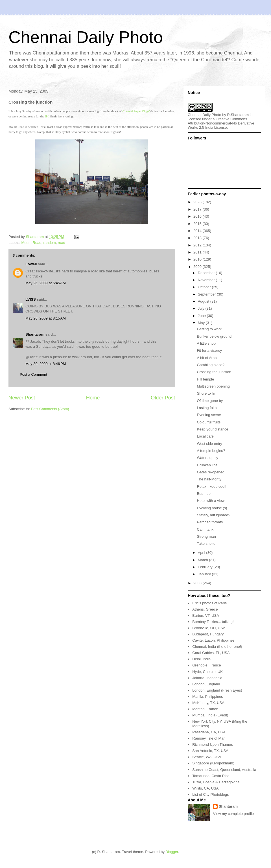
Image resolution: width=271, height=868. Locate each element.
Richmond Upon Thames (213, 745)
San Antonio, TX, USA (210, 751)
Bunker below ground (214, 336)
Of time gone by (210, 401)
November (207, 280)
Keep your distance (212, 429)
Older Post (163, 398)
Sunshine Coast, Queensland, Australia (224, 770)
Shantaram (35, 334)
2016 (198, 216)
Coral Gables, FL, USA (211, 653)
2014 (198, 231)
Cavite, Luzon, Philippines (213, 640)
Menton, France (205, 709)
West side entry (209, 444)
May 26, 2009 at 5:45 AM (46, 283)
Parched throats (210, 522)
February (206, 567)
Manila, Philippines (207, 697)
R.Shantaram (238, 115)
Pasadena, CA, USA (209, 732)
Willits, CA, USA (205, 788)
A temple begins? (211, 451)
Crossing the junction (214, 372)
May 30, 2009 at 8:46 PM (46, 364)
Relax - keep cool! (211, 487)
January (205, 574)
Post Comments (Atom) (50, 409)
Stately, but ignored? (213, 515)
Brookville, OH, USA (209, 628)
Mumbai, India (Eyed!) (210, 715)
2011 (198, 252)
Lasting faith (207, 408)
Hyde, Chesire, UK (207, 672)
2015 (198, 224)
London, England (206, 684)
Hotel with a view (211, 501)
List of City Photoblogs (210, 794)
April (202, 553)
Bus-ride (204, 494)
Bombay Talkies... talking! (213, 622)
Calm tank (205, 529)
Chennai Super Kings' (136, 111)
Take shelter (207, 544)
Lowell (31, 264)
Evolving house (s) (212, 508)
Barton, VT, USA (206, 616)
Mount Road (31, 243)
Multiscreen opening (213, 386)
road (62, 243)
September (207, 294)
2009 (198, 267)
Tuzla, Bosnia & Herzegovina (216, 782)
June (202, 316)
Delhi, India (201, 659)
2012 (198, 245)
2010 (198, 259)
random (50, 243)
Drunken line (207, 465)
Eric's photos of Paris (209, 603)
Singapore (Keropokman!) (213, 763)
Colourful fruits (209, 422)
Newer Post (22, 398)
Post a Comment (33, 374)
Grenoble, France (206, 665)
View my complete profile (233, 814)
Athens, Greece (205, 609)
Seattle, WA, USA (207, 757)
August (204, 301)
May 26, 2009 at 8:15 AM (46, 318)
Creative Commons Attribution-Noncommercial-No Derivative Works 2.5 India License (221, 123)
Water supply (207, 458)
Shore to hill (206, 393)
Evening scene (209, 415)
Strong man (206, 536)
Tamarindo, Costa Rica (211, 776)
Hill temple (205, 379)
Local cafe (205, 436)
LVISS (31, 299)
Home (93, 398)
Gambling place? (211, 365)
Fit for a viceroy (209, 350)
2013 (198, 238)
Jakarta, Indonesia (207, 678)
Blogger (172, 852)
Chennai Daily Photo (86, 37)
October (205, 287)
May (202, 323)
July (202, 308)
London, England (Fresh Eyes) (217, 690)
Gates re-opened (211, 472)
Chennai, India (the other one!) (217, 647)
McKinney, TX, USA (208, 703)
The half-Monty (209, 479)
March (204, 560)
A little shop (206, 343)
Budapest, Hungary (208, 634)
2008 (198, 583)
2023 (198, 202)
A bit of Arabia (208, 358)
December (207, 273)
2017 (198, 209)
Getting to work (209, 329)
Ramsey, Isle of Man (209, 738)
